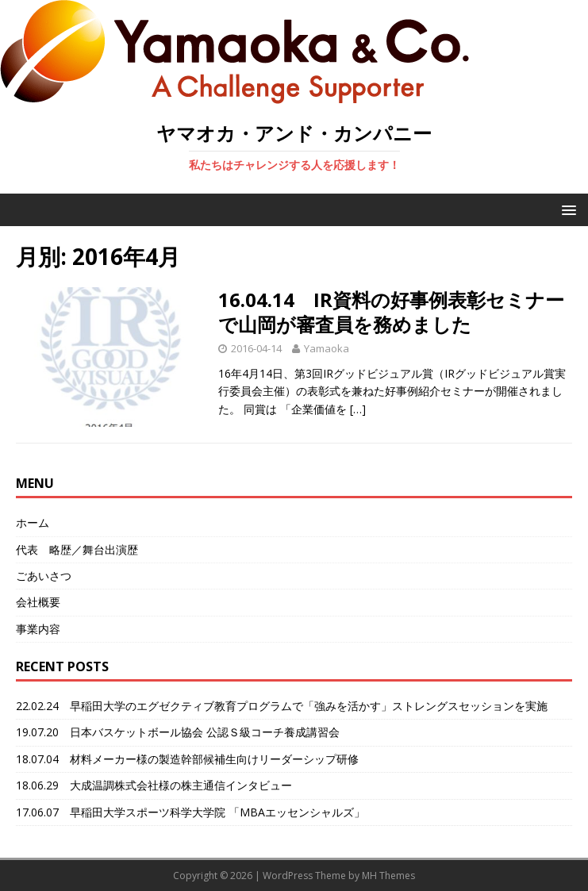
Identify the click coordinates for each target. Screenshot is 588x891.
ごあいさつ (44, 576)
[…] (358, 409)
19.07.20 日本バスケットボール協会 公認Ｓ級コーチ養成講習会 (178, 732)
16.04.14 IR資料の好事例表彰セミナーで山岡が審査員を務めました (391, 312)
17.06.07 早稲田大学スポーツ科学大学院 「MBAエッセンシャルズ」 (190, 812)
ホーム (33, 522)
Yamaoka (327, 348)
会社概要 (38, 602)
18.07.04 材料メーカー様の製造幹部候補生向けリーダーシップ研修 (187, 759)
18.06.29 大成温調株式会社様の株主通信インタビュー (154, 785)
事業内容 (38, 629)
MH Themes (388, 876)
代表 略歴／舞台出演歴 (77, 549)
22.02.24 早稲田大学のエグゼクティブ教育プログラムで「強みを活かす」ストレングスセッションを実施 (282, 706)
